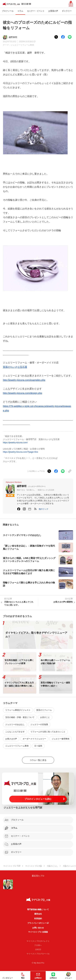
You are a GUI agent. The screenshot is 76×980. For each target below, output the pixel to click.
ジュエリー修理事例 (61, 739)
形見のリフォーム (44, 710)
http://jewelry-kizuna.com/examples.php (24, 380)
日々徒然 (38, 746)
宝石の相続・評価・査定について (20, 717)
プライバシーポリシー (37, 923)
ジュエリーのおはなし (15, 724)
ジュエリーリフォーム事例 (22, 45)
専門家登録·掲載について (38, 910)
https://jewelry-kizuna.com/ (15, 443)
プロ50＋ (38, 945)
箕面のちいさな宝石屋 (15, 367)
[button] (44, 509)
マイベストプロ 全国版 (38, 932)
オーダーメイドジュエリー (34, 739)
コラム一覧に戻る (38, 760)
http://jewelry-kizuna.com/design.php (23, 393)
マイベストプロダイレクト (38, 941)
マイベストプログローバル (38, 954)
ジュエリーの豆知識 (39, 724)
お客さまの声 (11, 739)
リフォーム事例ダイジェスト (18, 710)
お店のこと (45, 717)
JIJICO (38, 950)
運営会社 (38, 914)
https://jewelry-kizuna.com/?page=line (20, 452)
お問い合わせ (38, 928)
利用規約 (38, 919)
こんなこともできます (15, 732)
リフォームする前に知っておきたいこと (48, 732)
